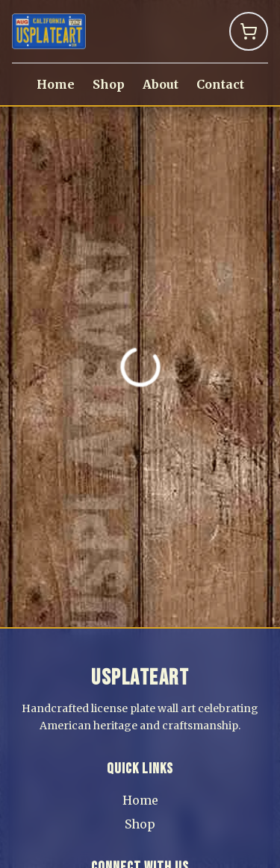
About (161, 84)
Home (56, 84)
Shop (109, 84)
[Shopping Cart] (249, 31)
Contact (220, 84)
